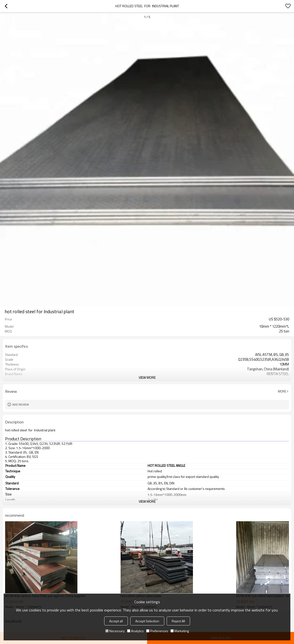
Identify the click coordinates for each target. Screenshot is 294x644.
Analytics (135, 631)
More (282, 391)
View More (147, 377)
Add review (21, 404)
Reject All (178, 621)
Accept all (116, 621)
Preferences (157, 631)
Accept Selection (147, 621)
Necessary (115, 631)
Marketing (180, 631)
